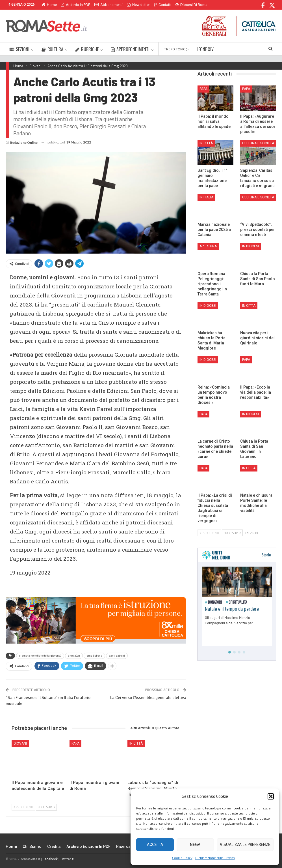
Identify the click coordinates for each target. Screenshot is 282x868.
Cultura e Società (258, 143)
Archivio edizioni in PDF (88, 846)
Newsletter (138, 5)
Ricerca (123, 846)
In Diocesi (250, 246)
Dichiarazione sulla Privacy (215, 858)
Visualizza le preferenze (245, 845)
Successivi (46, 807)
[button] (271, 796)
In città (136, 743)
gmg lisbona (94, 656)
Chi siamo (32, 846)
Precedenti (23, 807)
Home (49, 5)
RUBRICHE (87, 49)
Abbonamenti (109, 5)
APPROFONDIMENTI (130, 49)
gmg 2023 (74, 656)
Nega (195, 845)
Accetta (155, 845)
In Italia (206, 197)
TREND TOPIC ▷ (176, 49)
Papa (75, 743)
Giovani (20, 743)
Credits (54, 846)
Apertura (208, 246)
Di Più (182, 5)
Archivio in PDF (76, 5)
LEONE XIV (205, 49)
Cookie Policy (182, 858)
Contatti (163, 5)
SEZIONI (19, 49)
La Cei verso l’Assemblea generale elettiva (148, 698)
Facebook (50, 859)
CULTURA (52, 49)
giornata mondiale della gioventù (40, 656)
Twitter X (67, 859)
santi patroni (117, 656)
